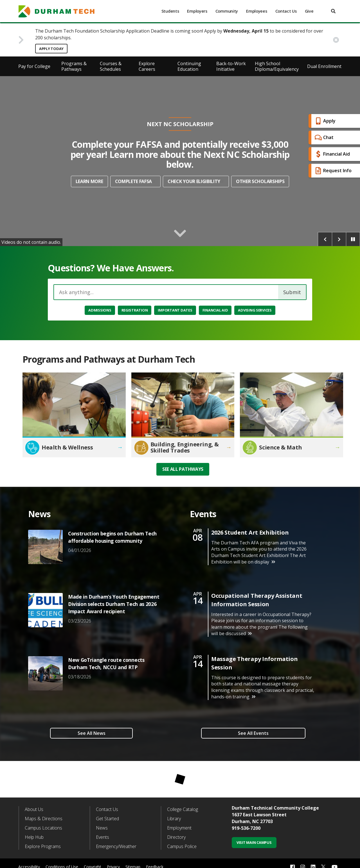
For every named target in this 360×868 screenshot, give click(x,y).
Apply (324, 121)
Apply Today (51, 49)
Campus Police (182, 846)
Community (227, 11)
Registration (135, 310)
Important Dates (175, 310)
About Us (34, 809)
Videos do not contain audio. (31, 242)
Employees (256, 11)
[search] (333, 11)
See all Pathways (183, 469)
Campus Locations (43, 828)
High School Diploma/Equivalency (277, 66)
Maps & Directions (44, 819)
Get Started (107, 819)
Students (170, 11)
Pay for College (34, 66)
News (102, 828)
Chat (323, 138)
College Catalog (183, 809)
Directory (176, 837)
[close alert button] (336, 40)
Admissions (100, 310)
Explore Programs (43, 846)
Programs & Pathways (74, 66)
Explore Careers (147, 66)
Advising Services (255, 310)
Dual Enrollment (324, 66)
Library (174, 819)
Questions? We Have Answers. (111, 268)
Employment (179, 828)
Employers (197, 11)
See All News (92, 733)
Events (103, 837)
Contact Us (286, 11)
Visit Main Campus (254, 842)
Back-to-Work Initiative (231, 66)
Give (309, 11)
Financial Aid (332, 154)
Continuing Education (189, 66)
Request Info (332, 171)
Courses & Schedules (111, 66)
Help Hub (34, 837)
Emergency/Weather (116, 846)
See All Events (253, 733)
